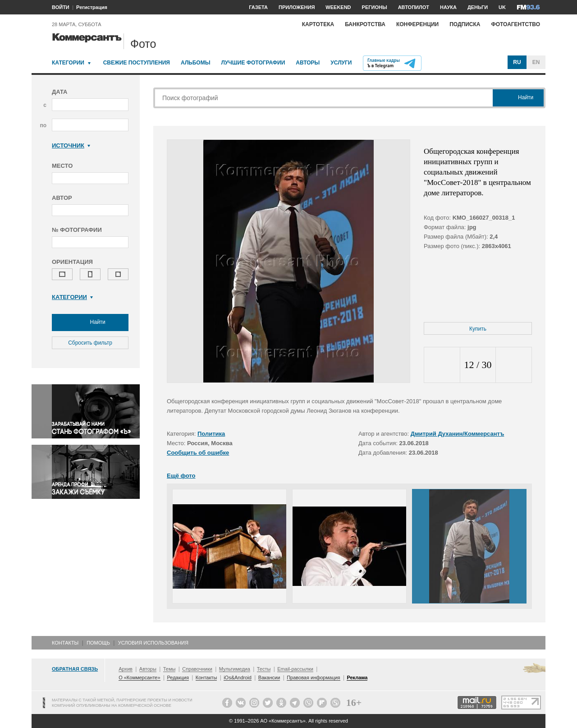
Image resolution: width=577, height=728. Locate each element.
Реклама (357, 677)
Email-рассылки (295, 669)
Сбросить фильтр (90, 343)
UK (502, 7)
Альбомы (196, 63)
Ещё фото (181, 476)
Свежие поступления (137, 63)
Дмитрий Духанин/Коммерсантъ (458, 434)
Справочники (197, 669)
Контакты (65, 643)
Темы (169, 669)
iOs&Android (238, 677)
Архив (126, 669)
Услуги (341, 63)
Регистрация (92, 7)
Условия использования (153, 643)
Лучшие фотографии (253, 63)
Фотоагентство (515, 24)
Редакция (178, 677)
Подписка (465, 24)
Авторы (308, 63)
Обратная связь (75, 669)
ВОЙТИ (61, 7)
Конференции (417, 24)
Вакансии (269, 677)
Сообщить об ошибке (198, 453)
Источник (71, 145)
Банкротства (365, 24)
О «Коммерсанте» (139, 677)
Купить (478, 329)
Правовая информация (313, 677)
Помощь (98, 643)
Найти (90, 323)
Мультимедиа (235, 669)
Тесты (264, 669)
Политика (211, 434)
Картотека (318, 24)
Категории (68, 63)
